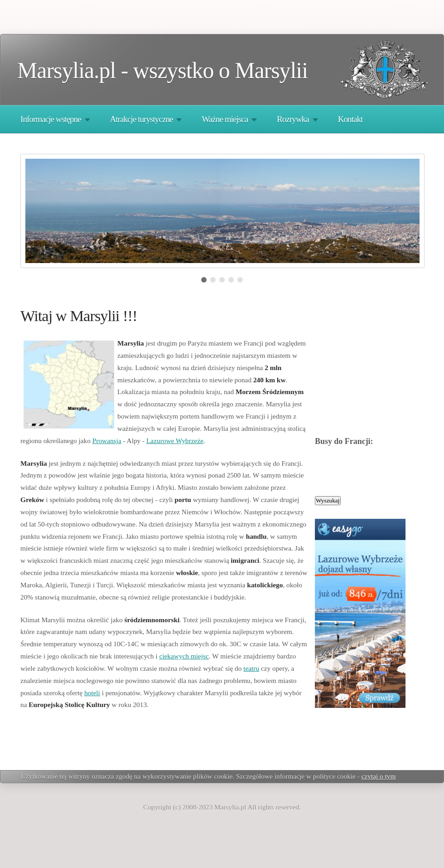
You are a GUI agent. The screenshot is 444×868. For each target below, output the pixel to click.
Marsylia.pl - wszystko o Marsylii (162, 71)
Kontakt (350, 119)
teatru (251, 668)
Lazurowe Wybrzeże (175, 441)
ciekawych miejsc (184, 656)
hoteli (92, 693)
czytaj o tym (379, 776)
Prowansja (107, 441)
